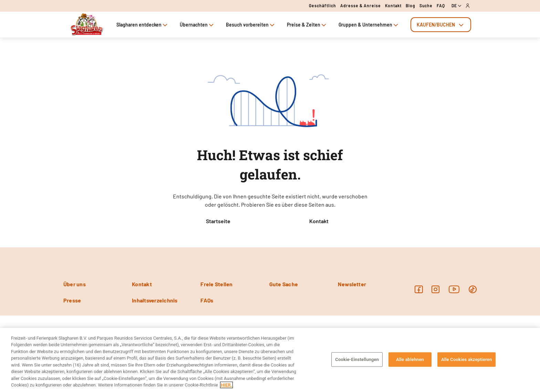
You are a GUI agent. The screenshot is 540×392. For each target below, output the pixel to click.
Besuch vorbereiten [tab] (251, 25)
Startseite (218, 221)
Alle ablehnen (410, 359)
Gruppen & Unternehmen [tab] (369, 25)
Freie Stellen (216, 284)
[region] (270, 360)
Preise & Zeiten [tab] (307, 25)
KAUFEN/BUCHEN (441, 25)
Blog (411, 6)
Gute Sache (284, 284)
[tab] (441, 25)
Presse (72, 300)
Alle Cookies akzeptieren (466, 359)
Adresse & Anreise (361, 6)
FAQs (207, 300)
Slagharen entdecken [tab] (143, 25)
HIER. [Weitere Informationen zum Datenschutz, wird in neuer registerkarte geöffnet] (226, 385)
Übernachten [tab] (197, 25)
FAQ (441, 6)
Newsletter (352, 284)
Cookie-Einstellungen (357, 359)
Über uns (75, 284)
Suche (426, 6)
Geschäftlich (323, 6)
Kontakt (393, 6)
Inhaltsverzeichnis (155, 300)
